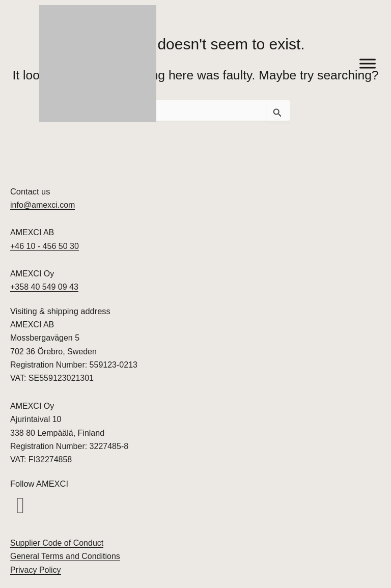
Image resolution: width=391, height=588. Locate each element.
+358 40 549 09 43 (44, 287)
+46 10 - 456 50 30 (45, 246)
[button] (20, 506)
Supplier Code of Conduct (57, 543)
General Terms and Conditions (65, 556)
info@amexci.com (43, 205)
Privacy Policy (36, 570)
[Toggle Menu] (368, 63)
